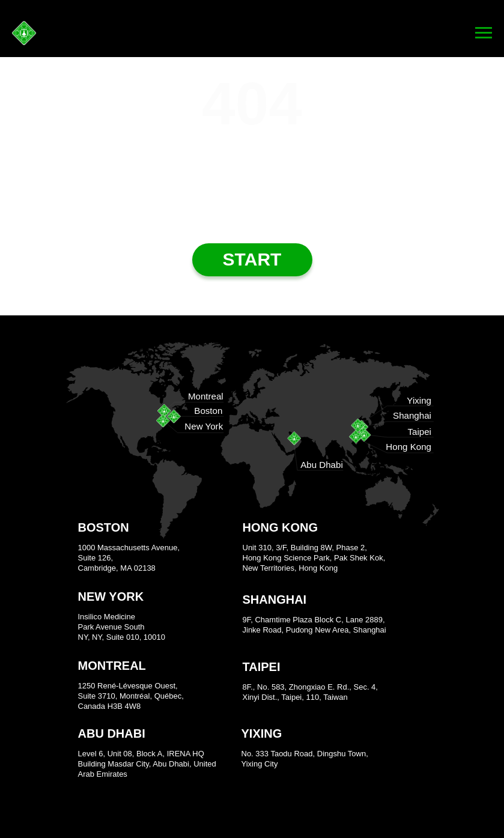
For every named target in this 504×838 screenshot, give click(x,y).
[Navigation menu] (484, 33)
